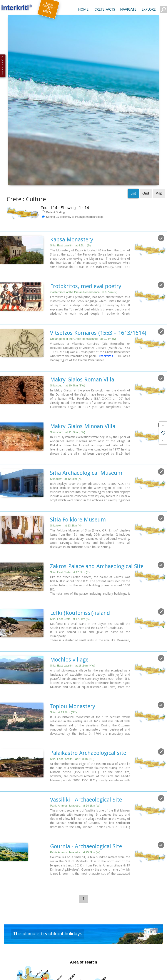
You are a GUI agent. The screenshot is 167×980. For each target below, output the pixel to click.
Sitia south (68, 344)
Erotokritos (105, 314)
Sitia (63, 669)
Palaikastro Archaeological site (88, 709)
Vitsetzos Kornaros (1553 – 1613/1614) (98, 291)
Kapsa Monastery (72, 198)
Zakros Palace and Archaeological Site (97, 523)
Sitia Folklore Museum (78, 477)
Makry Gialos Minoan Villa (83, 384)
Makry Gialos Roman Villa (82, 338)
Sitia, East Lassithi (70, 204)
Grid (146, 152)
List (133, 152)
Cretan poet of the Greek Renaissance (83, 297)
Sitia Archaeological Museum (86, 431)
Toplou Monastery (73, 663)
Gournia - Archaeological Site (86, 802)
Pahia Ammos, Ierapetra (75, 762)
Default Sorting (53, 171)
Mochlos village (69, 616)
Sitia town (66, 436)
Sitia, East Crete (70, 529)
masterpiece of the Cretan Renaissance (84, 251)
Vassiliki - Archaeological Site (86, 756)
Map (159, 152)
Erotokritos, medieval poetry (86, 245)
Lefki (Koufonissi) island (80, 570)
